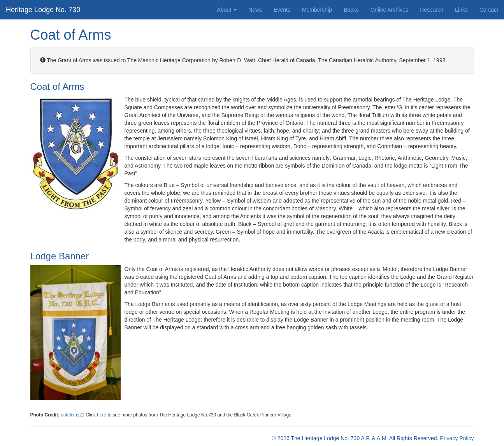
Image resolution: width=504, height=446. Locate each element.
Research (432, 10)
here (102, 415)
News (255, 10)
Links (461, 10)
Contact (489, 10)
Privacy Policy (457, 438)
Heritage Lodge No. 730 (43, 10)
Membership (317, 10)
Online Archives (389, 10)
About (227, 10)
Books (351, 10)
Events (282, 10)
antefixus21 (73, 415)
